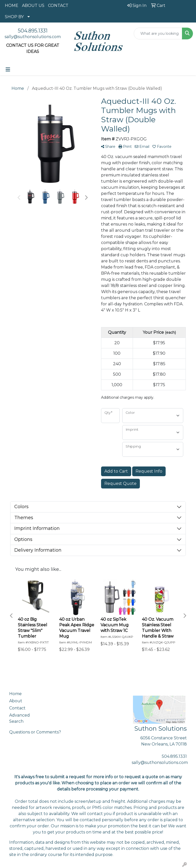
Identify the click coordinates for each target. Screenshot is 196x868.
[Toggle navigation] (8, 70)
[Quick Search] (158, 34)
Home (15, 694)
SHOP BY (14, 17)
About (16, 701)
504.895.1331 (33, 31)
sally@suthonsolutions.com (33, 37)
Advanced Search (20, 718)
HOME (12, 5)
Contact (17, 708)
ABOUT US (33, 5)
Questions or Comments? (35, 732)
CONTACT (58, 5)
